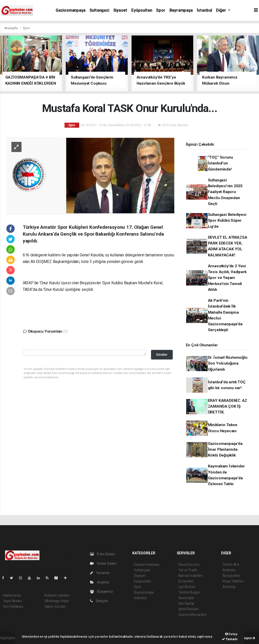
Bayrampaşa (181, 10)
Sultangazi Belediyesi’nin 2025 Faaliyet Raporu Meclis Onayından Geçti (225, 192)
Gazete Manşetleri (193, 615)
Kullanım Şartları (57, 595)
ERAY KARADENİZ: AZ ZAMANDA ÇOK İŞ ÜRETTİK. (228, 406)
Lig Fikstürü (187, 587)
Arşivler (100, 582)
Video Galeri (103, 563)
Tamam (230, 639)
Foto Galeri (103, 554)
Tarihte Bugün (189, 592)
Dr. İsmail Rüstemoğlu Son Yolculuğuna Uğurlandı (228, 363)
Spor (161, 10)
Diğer (222, 10)
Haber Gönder (55, 607)
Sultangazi (99, 10)
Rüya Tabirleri (233, 581)
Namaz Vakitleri (191, 576)
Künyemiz (102, 592)
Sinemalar (186, 598)
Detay (231, 634)
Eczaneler (186, 581)
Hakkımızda (12, 595)
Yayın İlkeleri (12, 601)
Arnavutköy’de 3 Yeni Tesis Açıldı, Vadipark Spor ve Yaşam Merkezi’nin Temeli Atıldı (227, 278)
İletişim (99, 601)
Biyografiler (232, 576)
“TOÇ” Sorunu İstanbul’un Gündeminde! (220, 163)
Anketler (229, 570)
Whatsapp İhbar (57, 601)
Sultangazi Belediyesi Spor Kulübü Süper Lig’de (227, 221)
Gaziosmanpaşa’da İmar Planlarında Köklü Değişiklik (225, 450)
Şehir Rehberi (189, 609)
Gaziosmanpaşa (71, 10)
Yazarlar (100, 573)
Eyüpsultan (142, 10)
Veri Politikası (13, 607)
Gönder (162, 355)
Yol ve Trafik (188, 570)
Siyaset (120, 10)
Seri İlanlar (187, 603)
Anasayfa (11, 28)
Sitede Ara (231, 564)
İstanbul (204, 10)
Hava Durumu (189, 564)
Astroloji (229, 587)
